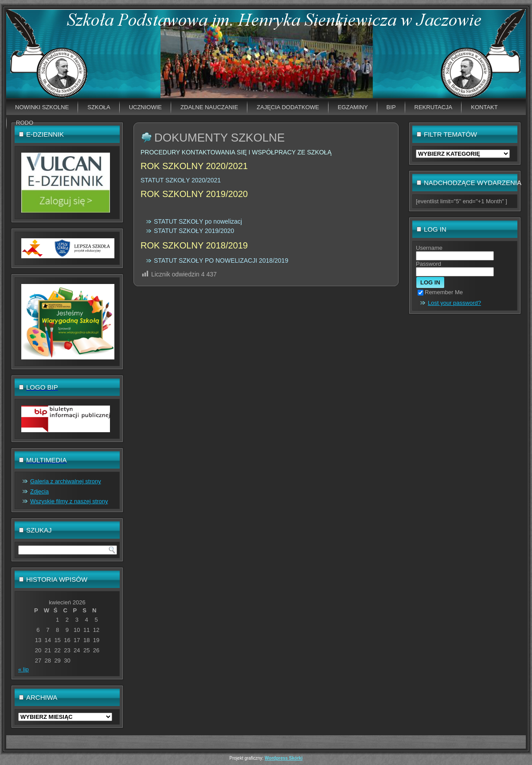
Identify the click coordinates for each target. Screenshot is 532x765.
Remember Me (440, 292)
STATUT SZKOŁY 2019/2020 (194, 231)
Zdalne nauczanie (209, 107)
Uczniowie (145, 107)
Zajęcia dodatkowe (288, 107)
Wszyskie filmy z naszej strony (69, 501)
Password (428, 264)
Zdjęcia (39, 491)
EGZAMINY (353, 107)
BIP (391, 107)
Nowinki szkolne (42, 107)
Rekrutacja (434, 107)
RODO (25, 123)
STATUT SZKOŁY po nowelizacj (198, 221)
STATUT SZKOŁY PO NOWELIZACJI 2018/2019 (221, 260)
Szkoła (99, 107)
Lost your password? (454, 303)
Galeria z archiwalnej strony (66, 481)
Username (429, 248)
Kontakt (484, 107)
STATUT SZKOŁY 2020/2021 (181, 180)
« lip (23, 669)
